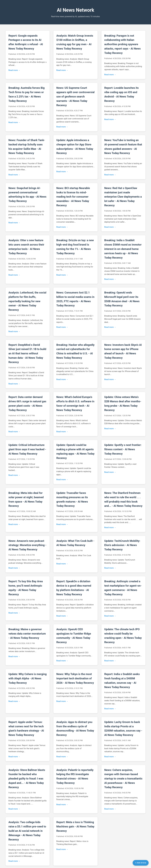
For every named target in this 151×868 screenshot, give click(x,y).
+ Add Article (141, 863)
